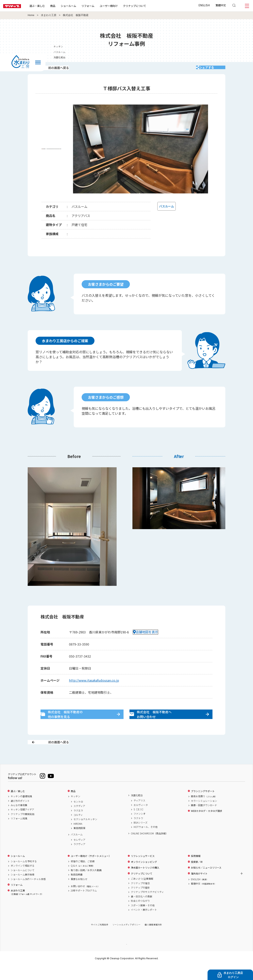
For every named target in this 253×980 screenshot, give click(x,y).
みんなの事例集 (19, 819)
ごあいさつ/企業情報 (142, 893)
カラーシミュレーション (204, 815)
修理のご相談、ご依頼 (83, 875)
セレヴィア (79, 854)
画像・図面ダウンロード (204, 819)
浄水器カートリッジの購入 (145, 882)
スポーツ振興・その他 (143, 919)
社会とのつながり (140, 915)
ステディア (79, 820)
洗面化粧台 (137, 809)
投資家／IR (197, 876)
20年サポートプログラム (84, 905)
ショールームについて (23, 884)
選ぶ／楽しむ (18, 805)
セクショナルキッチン (85, 833)
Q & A (83, 880)
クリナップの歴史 (140, 901)
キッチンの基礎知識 (21, 810)
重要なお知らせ (79, 893)
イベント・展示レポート (144, 923)
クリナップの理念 (140, 897)
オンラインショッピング (144, 876)
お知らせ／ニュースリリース (206, 882)
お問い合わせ (85, 900)
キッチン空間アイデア (22, 824)
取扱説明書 (77, 889)
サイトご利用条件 (100, 939)
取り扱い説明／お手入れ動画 (86, 884)
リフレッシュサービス (143, 870)
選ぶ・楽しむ (50, 6)
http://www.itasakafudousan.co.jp (94, 685)
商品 (73, 805)
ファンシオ (140, 828)
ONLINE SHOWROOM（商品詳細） (149, 847)
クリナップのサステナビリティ (147, 906)
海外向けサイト (199, 887)
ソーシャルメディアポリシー (126, 939)
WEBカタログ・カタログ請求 (207, 825)
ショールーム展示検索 (23, 889)
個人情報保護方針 (153, 939)
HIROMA (78, 838)
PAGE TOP (126, 958)
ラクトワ (138, 832)
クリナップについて (147, 6)
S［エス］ (139, 823)
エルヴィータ (141, 819)
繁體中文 (221, 5)
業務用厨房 (79, 842)
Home (31, 15)
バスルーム (77, 848)
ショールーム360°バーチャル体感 (28, 893)
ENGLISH (204, 5)
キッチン (76, 810)
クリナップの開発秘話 (23, 828)
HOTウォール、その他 (146, 841)
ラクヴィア (79, 858)
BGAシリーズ (141, 837)
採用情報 (196, 870)
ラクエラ (78, 824)
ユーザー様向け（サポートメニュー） (91, 870)
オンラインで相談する (23, 880)
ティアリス (139, 814)
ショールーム (81, 6)
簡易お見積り (204, 810)
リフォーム (101, 6)
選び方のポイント (20, 815)
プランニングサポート (203, 805)
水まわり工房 (49, 15)
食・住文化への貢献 (142, 910)
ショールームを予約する (24, 875)
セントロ (78, 815)
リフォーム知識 (19, 832)
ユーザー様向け (121, 6)
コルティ (78, 829)
